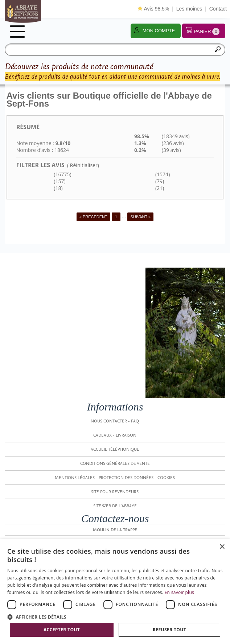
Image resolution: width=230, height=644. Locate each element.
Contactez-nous (115, 519)
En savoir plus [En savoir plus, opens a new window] (179, 592)
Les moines (189, 9)
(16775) (62, 174)
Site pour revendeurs (115, 492)
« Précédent (93, 217)
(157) (59, 181)
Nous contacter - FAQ (115, 421)
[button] (115, 617)
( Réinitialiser (82, 165)
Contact (218, 9)
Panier (207, 31)
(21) (159, 188)
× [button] (222, 547)
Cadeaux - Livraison (115, 435)
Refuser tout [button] (169, 630)
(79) (159, 181)
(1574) (162, 174)
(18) (58, 188)
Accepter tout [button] (62, 630)
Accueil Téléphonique (115, 449)
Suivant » (140, 217)
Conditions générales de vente (115, 463)
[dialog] (115, 592)
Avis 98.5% (153, 9)
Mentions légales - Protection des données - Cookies (115, 478)
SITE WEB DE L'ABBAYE (115, 506)
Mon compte (159, 31)
